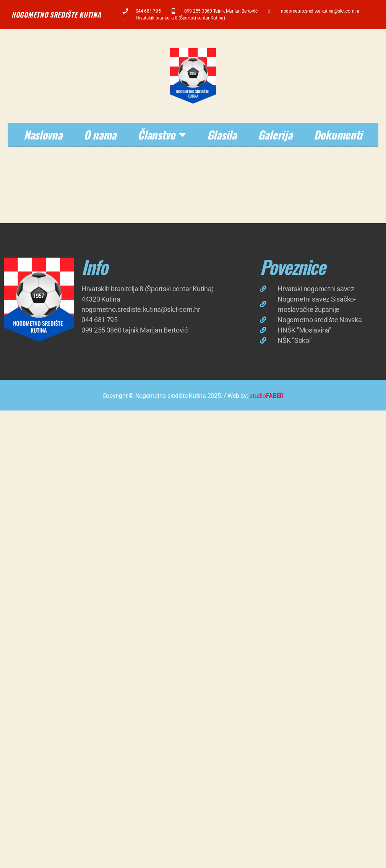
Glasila (222, 134)
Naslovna (43, 134)
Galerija (275, 134)
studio (267, 396)
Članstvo (162, 135)
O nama (100, 134)
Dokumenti (338, 134)
